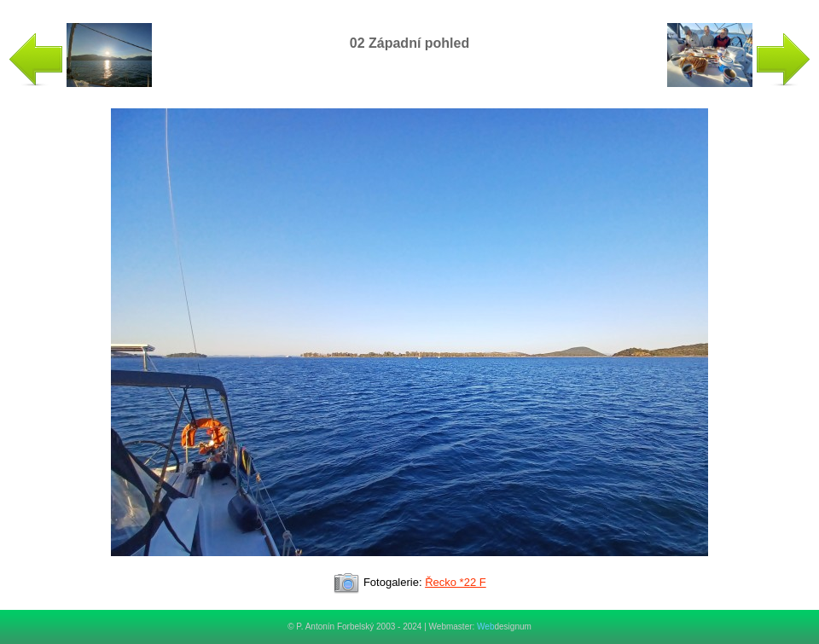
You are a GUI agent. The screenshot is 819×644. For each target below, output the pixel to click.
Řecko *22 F (456, 582)
